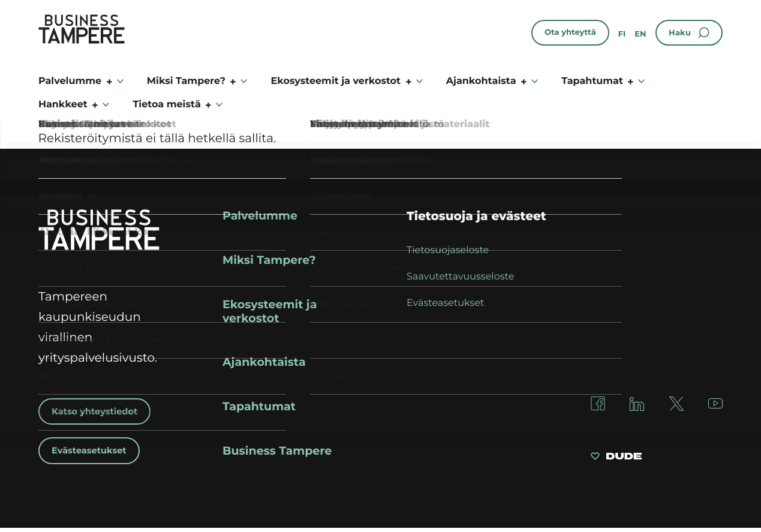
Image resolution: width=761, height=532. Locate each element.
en (640, 34)
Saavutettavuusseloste (460, 277)
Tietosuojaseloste (448, 250)
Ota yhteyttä (570, 32)
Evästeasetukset (93, 451)
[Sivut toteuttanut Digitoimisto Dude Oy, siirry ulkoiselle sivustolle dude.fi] (616, 462)
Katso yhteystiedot (99, 412)
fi (622, 34)
